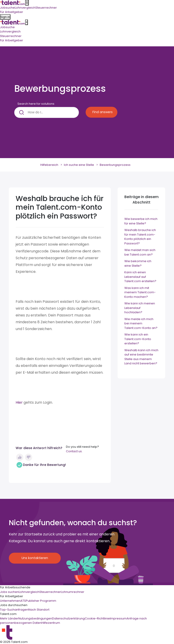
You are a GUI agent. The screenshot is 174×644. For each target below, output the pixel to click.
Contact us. (74, 451)
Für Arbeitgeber (12, 40)
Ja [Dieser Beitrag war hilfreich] (20, 457)
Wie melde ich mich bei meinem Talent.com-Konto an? (141, 323)
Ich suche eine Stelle (79, 165)
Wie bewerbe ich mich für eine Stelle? (141, 221)
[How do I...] (47, 112)
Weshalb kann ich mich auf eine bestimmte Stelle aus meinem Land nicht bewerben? (141, 357)
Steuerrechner (11, 36)
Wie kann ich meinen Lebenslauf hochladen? (140, 308)
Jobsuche (7, 27)
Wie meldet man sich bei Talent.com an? (140, 252)
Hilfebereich (49, 165)
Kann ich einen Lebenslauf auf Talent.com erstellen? (140, 277)
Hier (20, 402)
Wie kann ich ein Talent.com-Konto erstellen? (138, 339)
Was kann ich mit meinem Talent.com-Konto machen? (140, 292)
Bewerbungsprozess (115, 165)
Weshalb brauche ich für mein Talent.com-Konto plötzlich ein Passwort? (140, 237)
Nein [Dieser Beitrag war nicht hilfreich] (29, 457)
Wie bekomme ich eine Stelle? (138, 263)
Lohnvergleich (10, 31)
